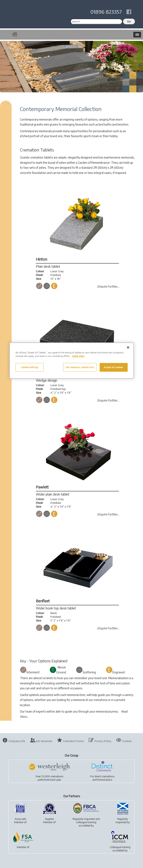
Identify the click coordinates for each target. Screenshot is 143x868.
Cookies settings (29, 367)
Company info (17, 741)
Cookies (127, 741)
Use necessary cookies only (80, 367)
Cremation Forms (73, 741)
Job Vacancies (44, 741)
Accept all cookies (113, 367)
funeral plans (105, 780)
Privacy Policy (103, 741)
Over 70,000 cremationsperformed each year (49, 778)
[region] (72, 361)
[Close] (128, 347)
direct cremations (104, 776)
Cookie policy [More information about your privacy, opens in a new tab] (78, 356)
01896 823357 (106, 12)
